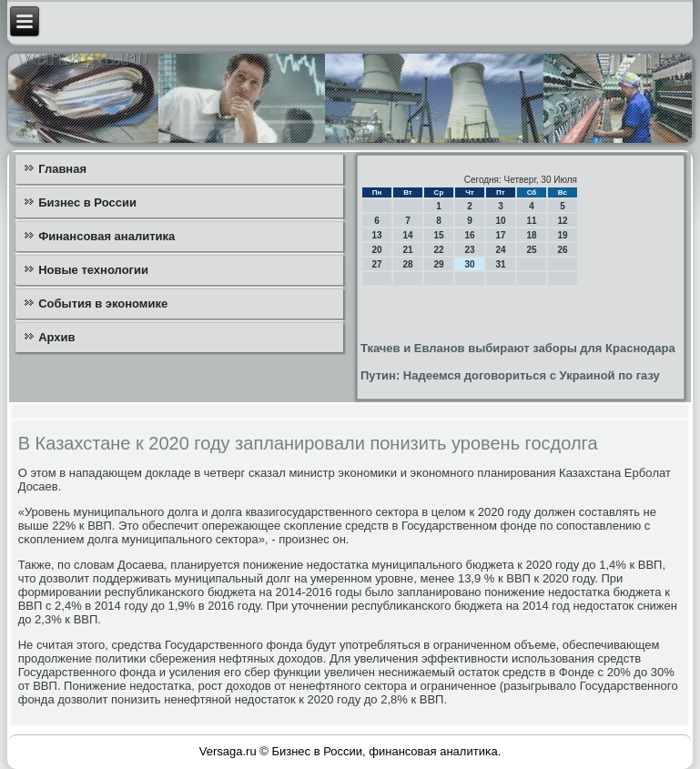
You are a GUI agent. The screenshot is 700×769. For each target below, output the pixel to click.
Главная (62, 169)
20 (376, 250)
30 (469, 264)
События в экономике (103, 304)
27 (376, 264)
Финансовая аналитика (107, 236)
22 (438, 250)
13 (376, 235)
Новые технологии (93, 270)
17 (500, 235)
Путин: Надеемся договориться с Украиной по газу (510, 375)
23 (469, 250)
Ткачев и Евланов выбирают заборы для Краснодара (518, 348)
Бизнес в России (87, 202)
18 (531, 235)
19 (562, 235)
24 (500, 250)
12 (562, 221)
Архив (56, 337)
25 (531, 250)
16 (469, 235)
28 (407, 264)
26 (562, 250)
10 (500, 221)
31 (500, 264)
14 (407, 235)
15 (438, 235)
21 (407, 250)
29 (438, 264)
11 (531, 221)
